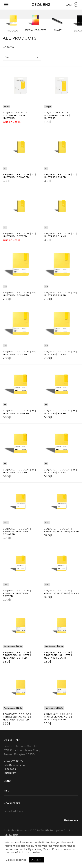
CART (69, 5)
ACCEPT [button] (36, 860)
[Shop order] (22, 57)
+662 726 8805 (13, 761)
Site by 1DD (11, 835)
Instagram (10, 773)
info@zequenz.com (15, 765)
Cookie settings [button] (16, 860)
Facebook (10, 769)
